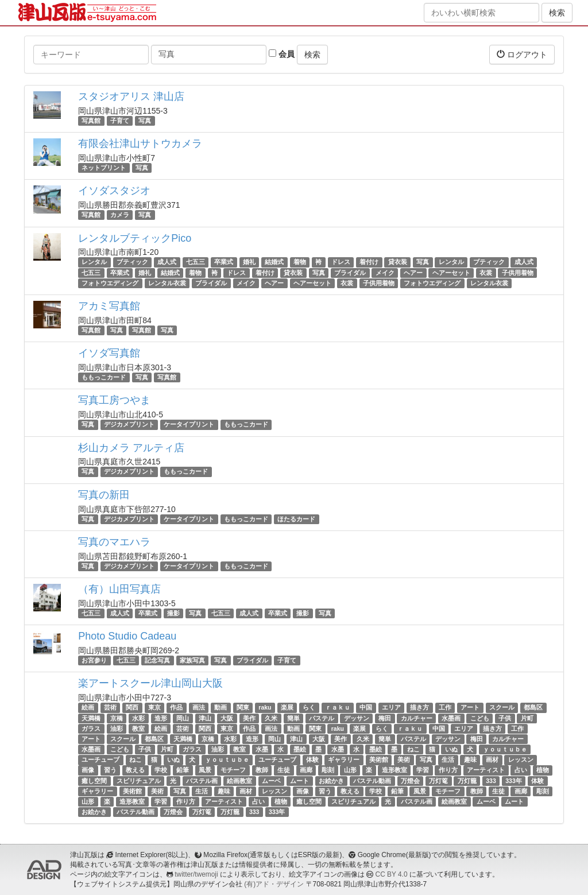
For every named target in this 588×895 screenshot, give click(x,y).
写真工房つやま (114, 400)
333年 (514, 781)
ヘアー (413, 273)
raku (265, 707)
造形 (161, 718)
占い (521, 770)
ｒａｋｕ (338, 707)
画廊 (306, 770)
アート (470, 707)
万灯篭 (438, 781)
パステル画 (202, 781)
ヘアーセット (451, 273)
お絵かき (331, 781)
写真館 (91, 121)
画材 (492, 760)
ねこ (413, 749)
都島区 (533, 707)
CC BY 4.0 (392, 874)
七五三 (196, 262)
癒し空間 (94, 781)
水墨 (262, 749)
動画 (220, 707)
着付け (369, 262)
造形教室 (394, 770)
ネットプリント (104, 168)
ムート (299, 781)
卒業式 (224, 262)
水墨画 (451, 718)
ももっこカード (104, 377)
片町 (527, 718)
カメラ (120, 215)
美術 (404, 760)
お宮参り (94, 660)
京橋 (117, 718)
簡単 (293, 718)
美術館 (379, 760)
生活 (448, 760)
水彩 (138, 718)
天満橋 (91, 718)
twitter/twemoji (196, 874)
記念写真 (157, 660)
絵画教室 (239, 781)
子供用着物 (518, 273)
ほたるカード (296, 519)
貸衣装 (398, 262)
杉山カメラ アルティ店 (131, 448)
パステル (322, 718)
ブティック (132, 262)
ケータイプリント (189, 424)
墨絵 (300, 749)
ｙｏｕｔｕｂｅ (505, 749)
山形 (350, 770)
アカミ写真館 (109, 306)
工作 (445, 707)
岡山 (183, 718)
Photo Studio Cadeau (127, 636)
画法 (199, 707)
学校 (161, 770)
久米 (271, 718)
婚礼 (249, 262)
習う (110, 770)
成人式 (167, 262)
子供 (505, 718)
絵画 (88, 707)
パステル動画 (372, 781)
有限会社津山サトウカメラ (140, 144)
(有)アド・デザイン (274, 884)
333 (491, 781)
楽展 (287, 707)
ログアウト (522, 54)
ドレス (341, 262)
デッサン (357, 718)
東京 (154, 707)
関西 (132, 707)
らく (309, 707)
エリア (391, 707)
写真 (145, 121)
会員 (282, 54)
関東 (243, 707)
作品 (176, 707)
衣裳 (486, 273)
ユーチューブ (100, 760)
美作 (249, 718)
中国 (366, 707)
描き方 (419, 707)
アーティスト (486, 770)
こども (480, 718)
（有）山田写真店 (119, 589)
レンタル (94, 262)
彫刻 (328, 770)
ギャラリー (344, 760)
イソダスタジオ (114, 191)
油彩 (117, 729)
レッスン (521, 760)
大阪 (227, 718)
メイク (385, 273)
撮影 (173, 613)
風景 (205, 770)
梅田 (385, 718)
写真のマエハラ (114, 542)
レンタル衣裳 (167, 283)
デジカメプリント (129, 424)
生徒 (284, 770)
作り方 (448, 770)
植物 (543, 770)
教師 (262, 770)
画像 (88, 770)
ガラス (91, 729)
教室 (138, 729)
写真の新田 (104, 495)
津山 (205, 718)
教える (135, 770)
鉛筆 (183, 770)
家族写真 (192, 660)
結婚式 (274, 262)
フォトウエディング (110, 283)
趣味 (470, 760)
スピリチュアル (139, 781)
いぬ (451, 749)
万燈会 (410, 781)
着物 (300, 262)
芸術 (110, 707)
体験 (312, 760)
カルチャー (417, 718)
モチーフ (233, 770)
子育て (120, 121)
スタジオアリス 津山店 (131, 96)
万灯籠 (467, 781)
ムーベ (271, 781)
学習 (423, 770)
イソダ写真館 (109, 353)
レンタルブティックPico (135, 238)
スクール (502, 707)
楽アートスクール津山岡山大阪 (150, 683)
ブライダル (350, 273)
